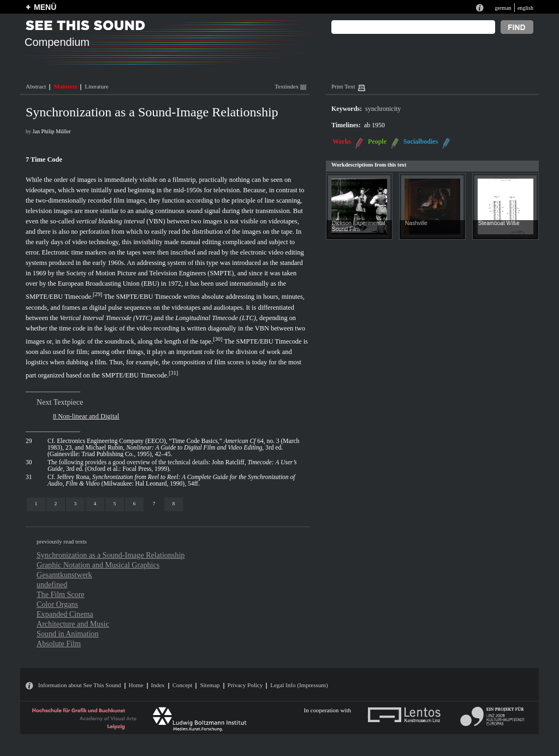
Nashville (416, 223)
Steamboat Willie (499, 223)
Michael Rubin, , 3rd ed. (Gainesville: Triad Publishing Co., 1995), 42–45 (165, 451)
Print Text (343, 86)
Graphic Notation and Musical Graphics (98, 565)
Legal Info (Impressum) (299, 685)
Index (158, 685)
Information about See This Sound (80, 685)
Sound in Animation (67, 634)
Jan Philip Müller (52, 131)
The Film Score (61, 594)
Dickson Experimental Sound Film (358, 226)
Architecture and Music (73, 624)
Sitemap (210, 685)
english (525, 8)
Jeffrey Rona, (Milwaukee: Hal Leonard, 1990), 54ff (171, 480)
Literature (96, 86)
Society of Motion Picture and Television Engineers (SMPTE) (150, 273)
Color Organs (57, 604)
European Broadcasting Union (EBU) (109, 283)
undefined (52, 584)
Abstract (36, 86)
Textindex (290, 86)
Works (342, 141)
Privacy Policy (245, 685)
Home (136, 685)
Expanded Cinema (65, 614)
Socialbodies (421, 141)
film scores (230, 362)
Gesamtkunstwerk (64, 575)
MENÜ (45, 7)
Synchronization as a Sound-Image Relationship (111, 555)
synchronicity (383, 109)
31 (173, 373)
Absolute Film (59, 643)
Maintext (65, 86)
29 (98, 294)
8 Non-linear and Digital (86, 416)
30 (218, 339)
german (503, 8)
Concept (183, 685)
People (377, 141)
